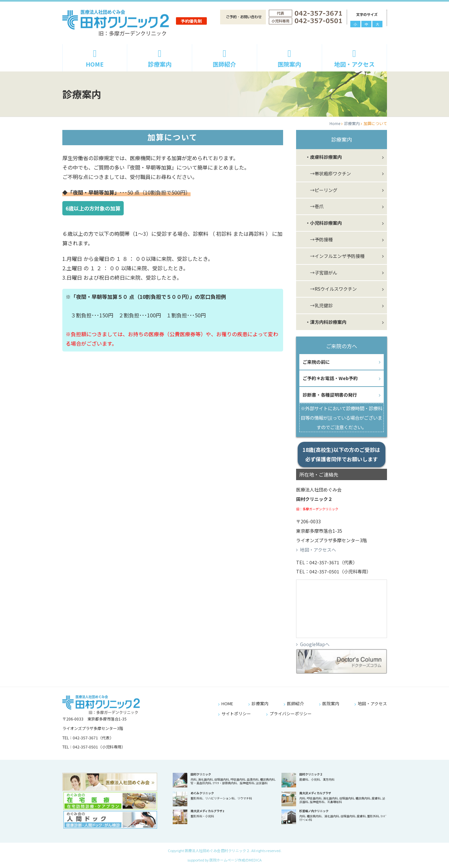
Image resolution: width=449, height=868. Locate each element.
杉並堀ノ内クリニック (314, 811)
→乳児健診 (317, 305)
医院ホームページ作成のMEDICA (236, 860)
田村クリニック (201, 774)
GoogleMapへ (315, 644)
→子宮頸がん (319, 273)
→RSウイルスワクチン (329, 289)
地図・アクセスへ (318, 550)
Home (335, 123)
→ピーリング (319, 190)
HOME (95, 58)
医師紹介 (225, 58)
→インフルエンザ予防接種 (333, 256)
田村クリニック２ (311, 774)
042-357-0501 (324, 571)
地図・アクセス (354, 58)
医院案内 (289, 58)
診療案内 (160, 58)
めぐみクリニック (202, 793)
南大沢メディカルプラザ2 (207, 811)
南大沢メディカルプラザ (315, 793)
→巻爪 (312, 206)
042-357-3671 (324, 562)
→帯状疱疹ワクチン (326, 173)
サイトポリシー (236, 714)
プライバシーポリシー (291, 714)
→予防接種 (317, 239)
